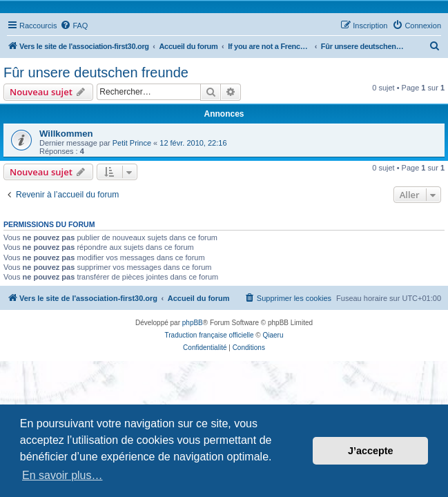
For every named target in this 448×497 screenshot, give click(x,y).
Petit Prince (132, 143)
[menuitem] (74, 26)
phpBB (193, 323)
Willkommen (66, 134)
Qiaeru (273, 335)
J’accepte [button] (371, 451)
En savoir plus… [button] (62, 475)
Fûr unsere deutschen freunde (96, 72)
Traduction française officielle (210, 335)
